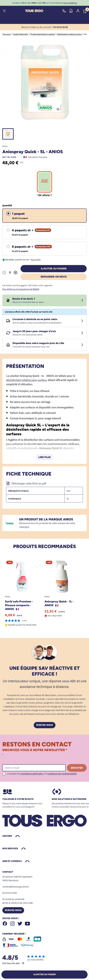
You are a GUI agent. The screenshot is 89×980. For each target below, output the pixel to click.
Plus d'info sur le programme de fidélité (21, 289)
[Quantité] (10, 273)
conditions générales (32, 774)
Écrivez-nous (45, 725)
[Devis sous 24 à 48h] (82, 301)
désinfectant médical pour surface (26, 380)
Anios (5, 146)
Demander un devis (54, 277)
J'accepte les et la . (42, 774)
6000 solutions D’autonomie (69, 799)
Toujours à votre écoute (18, 799)
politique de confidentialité (62, 774)
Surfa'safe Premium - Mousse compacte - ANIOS (19, 605)
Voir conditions (70, 3)
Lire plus (45, 457)
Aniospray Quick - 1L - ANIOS (59, 603)
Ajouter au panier (54, 269)
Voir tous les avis (14, 963)
